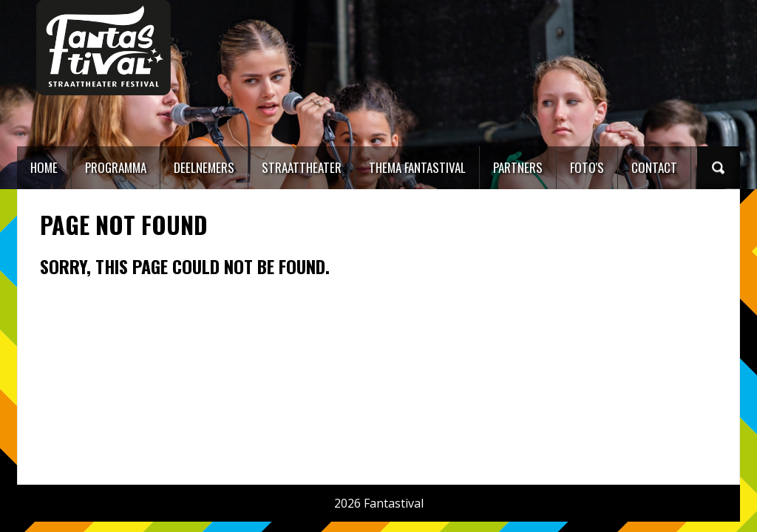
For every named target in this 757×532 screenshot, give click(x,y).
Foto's (587, 167)
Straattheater (302, 167)
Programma (116, 167)
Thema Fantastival (417, 167)
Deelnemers (204, 167)
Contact (654, 167)
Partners (518, 167)
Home (44, 167)
